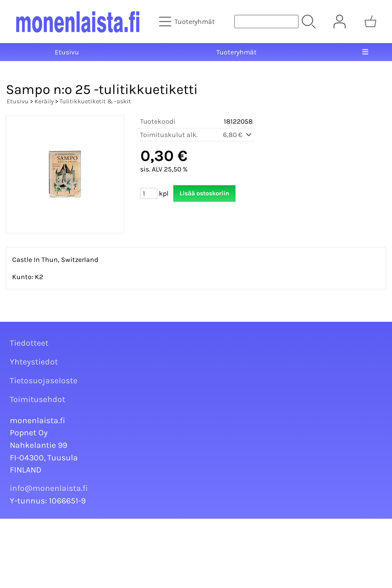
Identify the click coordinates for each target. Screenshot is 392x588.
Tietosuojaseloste (44, 381)
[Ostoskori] (370, 22)
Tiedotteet (29, 343)
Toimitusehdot (38, 399)
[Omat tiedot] (340, 22)
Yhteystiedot (34, 362)
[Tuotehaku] (266, 22)
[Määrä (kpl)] (149, 193)
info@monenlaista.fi (49, 488)
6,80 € (238, 135)
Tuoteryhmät (236, 52)
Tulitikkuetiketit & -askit (95, 101)
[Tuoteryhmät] (188, 22)
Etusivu (67, 52)
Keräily (44, 101)
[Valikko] (365, 52)
